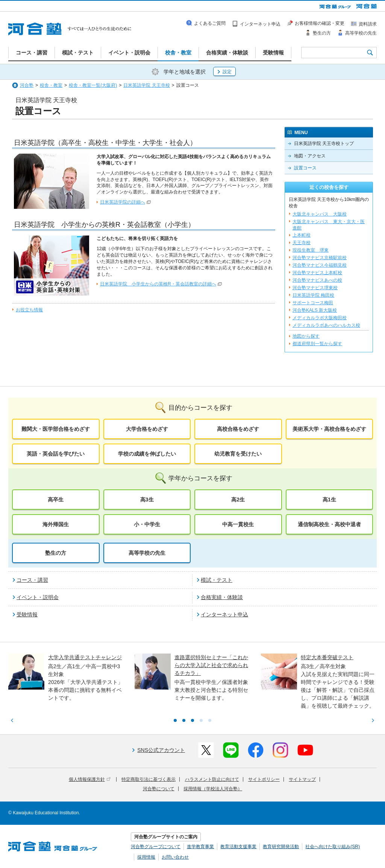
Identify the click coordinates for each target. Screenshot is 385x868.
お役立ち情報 (29, 310)
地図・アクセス (310, 156)
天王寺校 (302, 243)
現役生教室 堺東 (311, 250)
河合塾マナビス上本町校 (317, 273)
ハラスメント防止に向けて (212, 779)
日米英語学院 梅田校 (313, 295)
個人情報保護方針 (90, 779)
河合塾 (27, 85)
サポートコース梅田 (313, 303)
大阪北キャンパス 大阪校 (320, 214)
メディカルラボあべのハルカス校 (326, 325)
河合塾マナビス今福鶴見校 (320, 265)
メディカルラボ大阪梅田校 (320, 318)
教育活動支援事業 (238, 847)
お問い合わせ (175, 857)
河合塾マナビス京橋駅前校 (320, 258)
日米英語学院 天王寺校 (146, 85)
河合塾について (159, 789)
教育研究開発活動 (281, 847)
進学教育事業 (200, 847)
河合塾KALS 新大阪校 (315, 310)
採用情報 (146, 857)
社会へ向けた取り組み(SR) (333, 847)
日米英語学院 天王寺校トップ (324, 143)
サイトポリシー (264, 779)
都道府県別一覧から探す (317, 344)
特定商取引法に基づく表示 (149, 779)
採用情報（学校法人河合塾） (213, 789)
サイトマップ (302, 779)
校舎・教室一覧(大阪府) (93, 85)
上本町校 (302, 235)
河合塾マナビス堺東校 (315, 288)
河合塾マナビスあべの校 (317, 280)
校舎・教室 (51, 85)
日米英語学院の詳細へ (123, 202)
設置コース (305, 168)
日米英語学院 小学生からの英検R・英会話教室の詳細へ (158, 284)
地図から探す (306, 336)
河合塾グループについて (156, 847)
